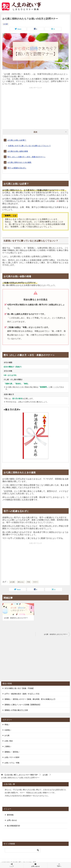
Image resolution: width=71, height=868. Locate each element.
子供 (29, 582)
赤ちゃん (21, 582)
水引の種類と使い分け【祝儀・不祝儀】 (19, 688)
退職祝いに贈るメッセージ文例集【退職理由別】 (23, 705)
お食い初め (9, 741)
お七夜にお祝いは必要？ (17, 140)
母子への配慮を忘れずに (17, 168)
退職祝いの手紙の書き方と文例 (16, 710)
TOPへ (59, 865)
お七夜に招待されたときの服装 (19, 162)
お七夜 (6, 24)
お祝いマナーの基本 (12, 757)
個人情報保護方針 (14, 826)
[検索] (23, 850)
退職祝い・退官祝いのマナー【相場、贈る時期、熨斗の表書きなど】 (30, 699)
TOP (21, 775)
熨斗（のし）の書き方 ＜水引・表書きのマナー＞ (26, 157)
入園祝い (8, 746)
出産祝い (8, 730)
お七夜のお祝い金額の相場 (18, 151)
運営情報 (10, 815)
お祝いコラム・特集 (12, 763)
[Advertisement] (35, 106)
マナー (35, 582)
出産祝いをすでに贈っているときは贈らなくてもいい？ (29, 146)
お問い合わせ (12, 820)
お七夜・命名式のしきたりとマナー (16, 618)
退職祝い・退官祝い (12, 752)
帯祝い (7, 725)
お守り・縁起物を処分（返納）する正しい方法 (22, 694)
